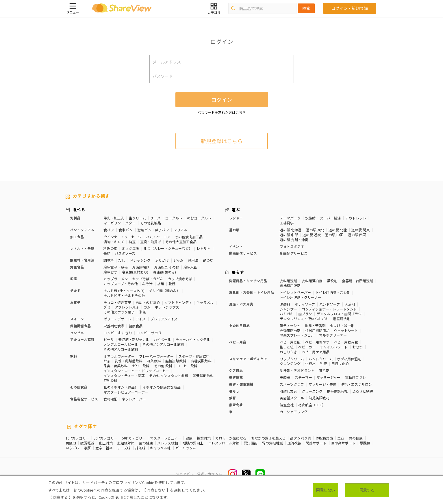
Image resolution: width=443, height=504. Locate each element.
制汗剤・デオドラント (297, 370)
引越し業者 (288, 391)
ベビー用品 (238, 342)
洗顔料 (285, 304)
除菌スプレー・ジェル (297, 335)
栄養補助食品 (114, 326)
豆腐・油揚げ (151, 242)
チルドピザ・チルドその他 (124, 295)
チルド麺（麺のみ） (164, 290)
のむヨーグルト (199, 218)
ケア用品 (236, 370)
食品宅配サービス (84, 399)
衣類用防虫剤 (290, 330)
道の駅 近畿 (312, 235)
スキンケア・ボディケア (248, 359)
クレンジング (290, 363)
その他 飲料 (163, 366)
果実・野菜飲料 (116, 366)
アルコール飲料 (82, 339)
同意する (367, 490)
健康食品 (136, 326)
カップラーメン (116, 279)
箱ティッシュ (290, 325)
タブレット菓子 (127, 307)
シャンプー (288, 309)
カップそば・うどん (148, 279)
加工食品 (77, 237)
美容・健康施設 (241, 384)
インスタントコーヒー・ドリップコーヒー (136, 371)
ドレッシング (140, 260)
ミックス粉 (130, 248)
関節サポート (316, 443)
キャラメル (205, 302)
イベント (236, 246)
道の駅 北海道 (291, 230)
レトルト (203, 248)
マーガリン (112, 223)
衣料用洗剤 (288, 281)
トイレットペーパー (295, 292)
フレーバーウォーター (156, 356)
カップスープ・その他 (121, 284)
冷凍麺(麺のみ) (164, 272)
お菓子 (75, 302)
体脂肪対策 (324, 438)
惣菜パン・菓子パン (153, 230)
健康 (189, 438)
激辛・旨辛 (104, 448)
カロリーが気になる (231, 438)
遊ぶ (236, 210)
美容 (341, 438)
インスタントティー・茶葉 (124, 375)
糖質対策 (204, 438)
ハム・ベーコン (158, 237)
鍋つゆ (208, 260)
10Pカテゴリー (77, 438)
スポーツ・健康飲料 (194, 356)
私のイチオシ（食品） (121, 387)
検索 (306, 8)
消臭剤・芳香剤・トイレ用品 (251, 292)
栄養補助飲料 (203, 375)
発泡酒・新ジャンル (134, 339)
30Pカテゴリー (105, 438)
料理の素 (110, 248)
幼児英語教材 (319, 398)
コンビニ (77, 333)
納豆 (132, 242)
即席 (73, 279)
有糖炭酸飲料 (201, 361)
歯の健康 (146, 443)
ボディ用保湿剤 (349, 359)
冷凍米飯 (190, 267)
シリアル (180, 230)
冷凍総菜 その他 (167, 267)
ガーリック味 (186, 448)
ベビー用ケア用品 (316, 352)
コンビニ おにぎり (118, 333)
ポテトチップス (167, 307)
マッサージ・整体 (322, 384)
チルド (75, 290)
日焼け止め (340, 363)
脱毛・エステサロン (356, 384)
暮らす (238, 272)
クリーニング (312, 391)
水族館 (310, 218)
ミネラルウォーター (119, 356)
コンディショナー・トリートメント (329, 309)
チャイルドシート (334, 347)
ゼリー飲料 (141, 366)
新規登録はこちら (222, 141)
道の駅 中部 (289, 235)
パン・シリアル (82, 230)
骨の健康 (356, 438)
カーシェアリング (294, 412)
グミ (107, 307)
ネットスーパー (134, 399)
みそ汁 (147, 284)
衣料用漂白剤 (312, 281)
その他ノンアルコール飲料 (163, 344)
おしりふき (288, 352)
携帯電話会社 (337, 391)
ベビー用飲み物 (346, 342)
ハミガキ (287, 314)
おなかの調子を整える (268, 438)
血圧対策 (106, 443)
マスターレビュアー (165, 438)
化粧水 (310, 363)
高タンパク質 (301, 438)
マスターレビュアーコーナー (126, 392)
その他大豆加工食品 (181, 242)
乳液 (323, 363)
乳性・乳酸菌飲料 (129, 361)
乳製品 (75, 218)
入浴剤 (350, 304)
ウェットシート (346, 330)
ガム (147, 307)
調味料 (109, 260)
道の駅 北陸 (338, 230)
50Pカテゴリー (134, 438)
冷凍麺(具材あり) (135, 272)
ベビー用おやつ (317, 342)
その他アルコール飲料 (121, 349)
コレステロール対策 (224, 443)
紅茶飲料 (154, 361)
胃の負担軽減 (273, 443)
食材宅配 (110, 399)
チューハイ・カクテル (193, 339)
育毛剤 (324, 370)
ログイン (222, 99)
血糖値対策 (126, 443)
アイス (141, 319)
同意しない (326, 490)
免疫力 (71, 443)
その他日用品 (239, 325)
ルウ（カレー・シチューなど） (168, 248)
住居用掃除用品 (317, 330)
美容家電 (236, 377)
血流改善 (294, 443)
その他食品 (79, 387)
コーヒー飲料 (187, 366)
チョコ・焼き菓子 (117, 302)
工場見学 (287, 223)
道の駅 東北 (315, 230)
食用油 (193, 260)
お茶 (107, 361)
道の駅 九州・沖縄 (294, 240)
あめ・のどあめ (148, 302)
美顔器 (285, 377)
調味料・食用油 (82, 260)
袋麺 (161, 284)
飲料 (73, 356)
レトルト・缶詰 (82, 248)
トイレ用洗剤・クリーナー (301, 297)
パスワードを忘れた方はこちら (222, 112)
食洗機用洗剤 (290, 285)
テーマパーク (290, 218)
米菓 (142, 312)
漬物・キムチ (114, 242)
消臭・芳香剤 (315, 325)
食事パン (126, 230)
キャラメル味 (160, 448)
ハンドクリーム (321, 359)
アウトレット (356, 218)
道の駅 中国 (334, 235)
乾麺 (172, 284)
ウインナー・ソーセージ (123, 237)
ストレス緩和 (168, 443)
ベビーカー (307, 347)
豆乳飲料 (110, 380)
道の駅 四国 (357, 235)
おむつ (357, 347)
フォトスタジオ (292, 246)
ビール (109, 339)
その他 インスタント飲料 (169, 375)
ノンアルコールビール (121, 344)
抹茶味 (140, 448)
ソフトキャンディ (178, 302)
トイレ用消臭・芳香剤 (333, 292)
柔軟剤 (332, 281)
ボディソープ (305, 304)
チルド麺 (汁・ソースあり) (124, 290)
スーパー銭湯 (330, 218)
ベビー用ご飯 (290, 342)
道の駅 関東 (360, 230)
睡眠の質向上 (193, 443)
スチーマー (303, 377)
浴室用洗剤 (342, 319)
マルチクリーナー (333, 335)
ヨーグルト (174, 218)
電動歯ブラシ (355, 377)
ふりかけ (162, 260)
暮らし (234, 391)
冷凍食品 (77, 267)
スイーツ (77, 319)
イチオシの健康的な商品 (162, 387)
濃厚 (87, 448)
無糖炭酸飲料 (176, 361)
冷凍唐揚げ (141, 267)
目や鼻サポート (343, 443)
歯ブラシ (305, 314)
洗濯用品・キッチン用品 (248, 281)
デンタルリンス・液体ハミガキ (304, 319)
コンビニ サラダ (149, 333)
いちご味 (73, 448)
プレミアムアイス (164, 319)
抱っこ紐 (287, 347)
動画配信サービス (243, 253)
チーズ (156, 218)
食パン (109, 230)
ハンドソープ (330, 304)
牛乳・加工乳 (114, 218)
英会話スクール (292, 398)
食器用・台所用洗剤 (357, 281)
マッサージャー (328, 377)
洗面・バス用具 (241, 304)
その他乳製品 (151, 223)
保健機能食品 (80, 326)
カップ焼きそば (180, 279)
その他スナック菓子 (119, 312)
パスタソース (125, 253)
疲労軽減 (87, 443)
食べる (79, 210)
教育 (232, 398)
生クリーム (137, 218)
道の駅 (234, 230)
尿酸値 (365, 443)
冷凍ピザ (110, 272)
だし (122, 260)
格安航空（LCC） (312, 405)
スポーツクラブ (292, 384)
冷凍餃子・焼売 (116, 267)
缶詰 (107, 253)
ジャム (178, 260)
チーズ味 (124, 448)
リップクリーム (292, 359)
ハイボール (162, 339)
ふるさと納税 (363, 391)
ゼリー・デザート (117, 319)
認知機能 (251, 443)
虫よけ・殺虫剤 (342, 325)
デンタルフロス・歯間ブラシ (339, 314)
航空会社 (236, 405)
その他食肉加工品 (189, 237)
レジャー (236, 218)
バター (130, 223)
